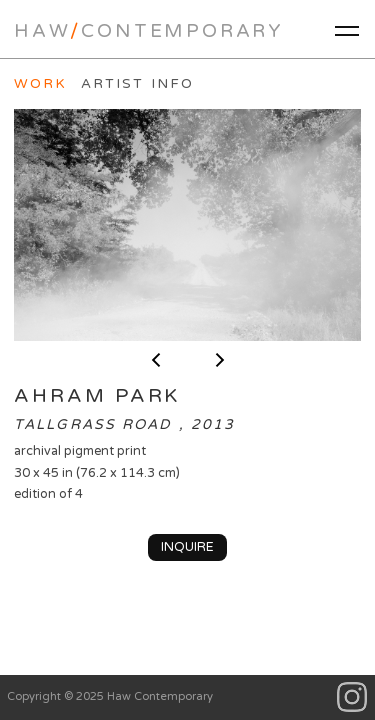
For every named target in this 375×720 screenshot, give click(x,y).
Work (40, 84)
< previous (156, 360)
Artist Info (137, 84)
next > (220, 360)
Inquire (187, 547)
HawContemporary (149, 31)
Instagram (352, 697)
